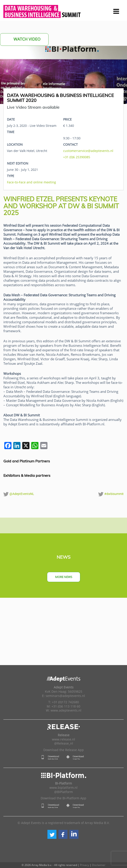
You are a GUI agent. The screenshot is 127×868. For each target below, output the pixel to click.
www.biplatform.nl (63, 788)
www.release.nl (63, 739)
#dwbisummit (111, 494)
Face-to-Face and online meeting (31, 182)
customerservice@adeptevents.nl (88, 151)
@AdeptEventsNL (19, 494)
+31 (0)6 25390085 (77, 157)
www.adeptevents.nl (66, 710)
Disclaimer (99, 865)
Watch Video (24, 39)
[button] (52, 834)
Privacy (85, 865)
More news (64, 577)
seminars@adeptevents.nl (65, 696)
